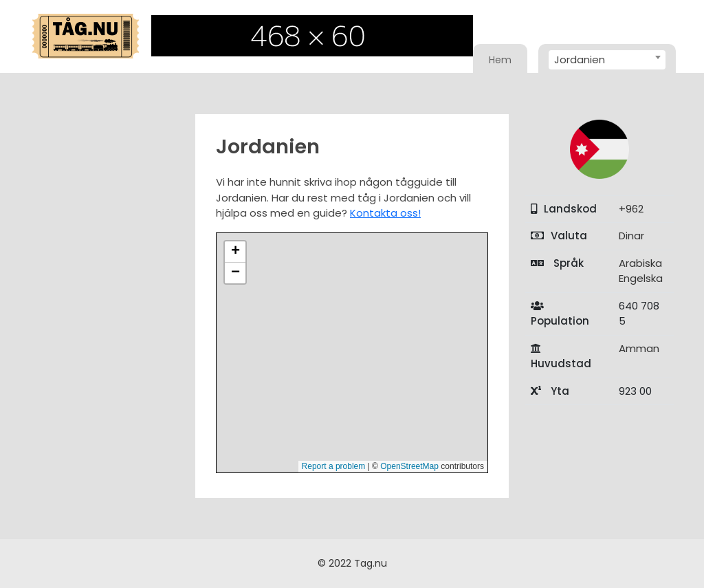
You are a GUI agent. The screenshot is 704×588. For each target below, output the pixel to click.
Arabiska (640, 263)
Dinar (631, 236)
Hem (500, 60)
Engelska (641, 278)
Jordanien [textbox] (580, 59)
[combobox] (607, 60)
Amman (639, 348)
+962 (631, 209)
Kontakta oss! (385, 213)
